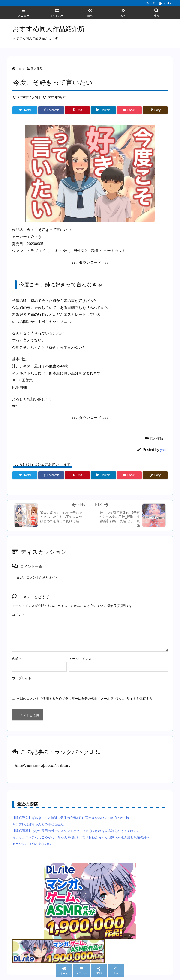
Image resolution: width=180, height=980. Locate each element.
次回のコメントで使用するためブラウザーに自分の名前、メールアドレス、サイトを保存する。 (86, 699)
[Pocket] (129, 110)
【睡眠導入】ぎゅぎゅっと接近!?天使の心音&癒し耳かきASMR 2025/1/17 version (71, 818)
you (163, 450)
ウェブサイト (22, 678)
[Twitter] (25, 110)
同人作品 (37, 69)
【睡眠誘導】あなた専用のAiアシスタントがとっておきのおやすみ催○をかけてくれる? (75, 831)
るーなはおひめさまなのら (32, 844)
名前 (16, 659)
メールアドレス (81, 659)
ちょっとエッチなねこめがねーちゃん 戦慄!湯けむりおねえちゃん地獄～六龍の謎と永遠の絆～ (81, 837)
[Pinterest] (77, 110)
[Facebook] (51, 110)
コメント (18, 614)
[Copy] (155, 110)
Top (19, 69)
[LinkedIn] (103, 110)
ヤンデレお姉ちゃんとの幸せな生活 (38, 824)
